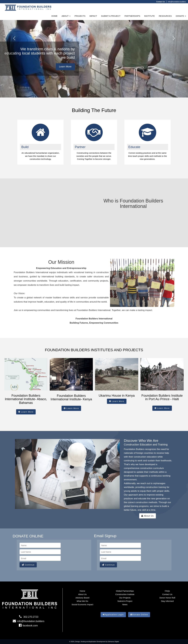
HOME (54, 16)
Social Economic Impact (82, 604)
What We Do (82, 601)
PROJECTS (80, 16)
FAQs (167, 591)
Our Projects (125, 598)
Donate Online (139, 615)
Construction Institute (125, 594)
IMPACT (93, 16)
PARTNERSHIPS (132, 16)
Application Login (113, 615)
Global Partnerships (125, 591)
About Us (148, 516)
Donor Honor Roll (167, 598)
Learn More (65, 67)
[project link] (41, 132)
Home (82, 591)
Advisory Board (82, 598)
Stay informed (167, 601)
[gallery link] (147, 132)
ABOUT (66, 16)
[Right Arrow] (174, 49)
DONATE (181, 16)
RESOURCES (165, 16)
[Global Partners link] (94, 132)
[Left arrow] (14, 49)
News (125, 604)
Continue (28, 565)
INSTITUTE (150, 16)
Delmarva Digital (113, 642)
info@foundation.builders (177, 2)
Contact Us (167, 594)
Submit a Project (125, 601)
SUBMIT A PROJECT (111, 16)
